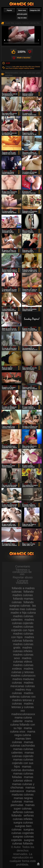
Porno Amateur (14, 68)
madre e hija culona (23, 613)
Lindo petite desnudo (18, 67)
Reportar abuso (23, 577)
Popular (9, 10)
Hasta (38, 864)
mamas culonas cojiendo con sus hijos (23, 763)
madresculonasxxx (23, 714)
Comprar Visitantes (22, 582)
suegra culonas (23, 822)
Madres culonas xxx (22, 4)
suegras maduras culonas (26, 68)
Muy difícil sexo (30, 67)
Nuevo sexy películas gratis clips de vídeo (22, 14)
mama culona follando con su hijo (23, 725)
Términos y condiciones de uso (22, 572)
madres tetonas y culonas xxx (23, 707)
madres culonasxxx (23, 676)
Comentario (23, 566)
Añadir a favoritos (23, 58)
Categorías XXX (35, 10)
